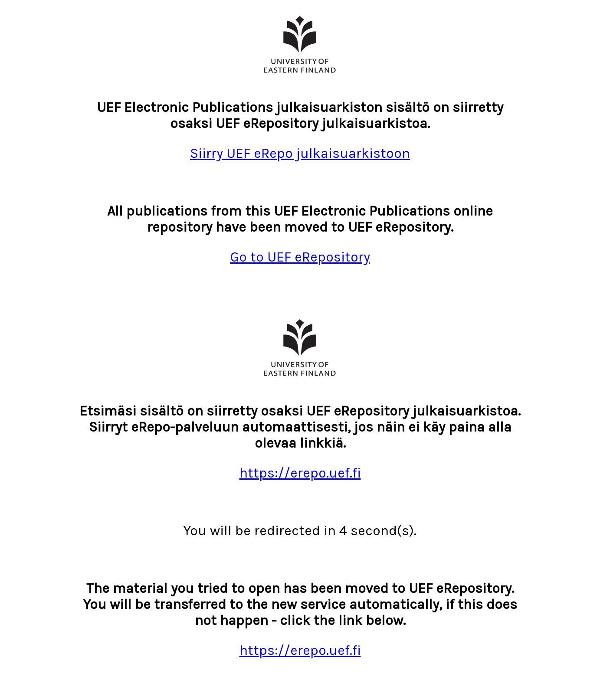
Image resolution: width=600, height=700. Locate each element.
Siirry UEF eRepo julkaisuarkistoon (300, 153)
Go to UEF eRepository (300, 257)
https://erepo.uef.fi (300, 473)
